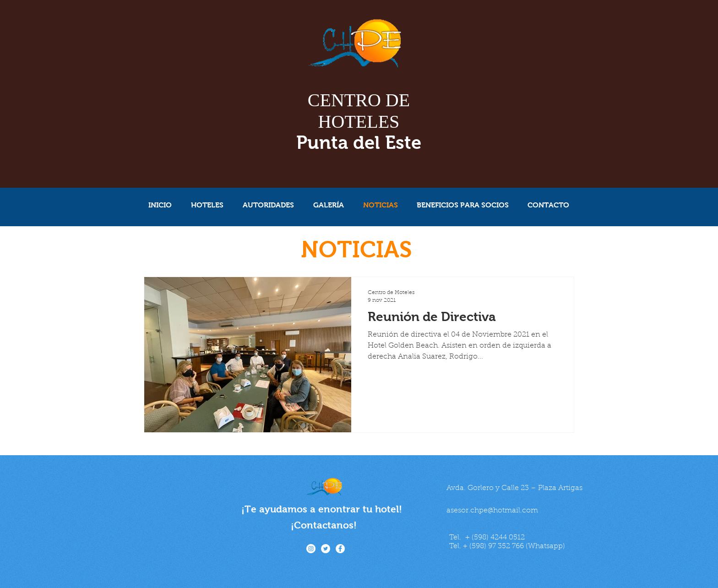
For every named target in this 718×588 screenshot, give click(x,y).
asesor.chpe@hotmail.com (492, 511)
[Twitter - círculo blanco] (326, 549)
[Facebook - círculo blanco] (340, 549)
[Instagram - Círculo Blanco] (311, 549)
